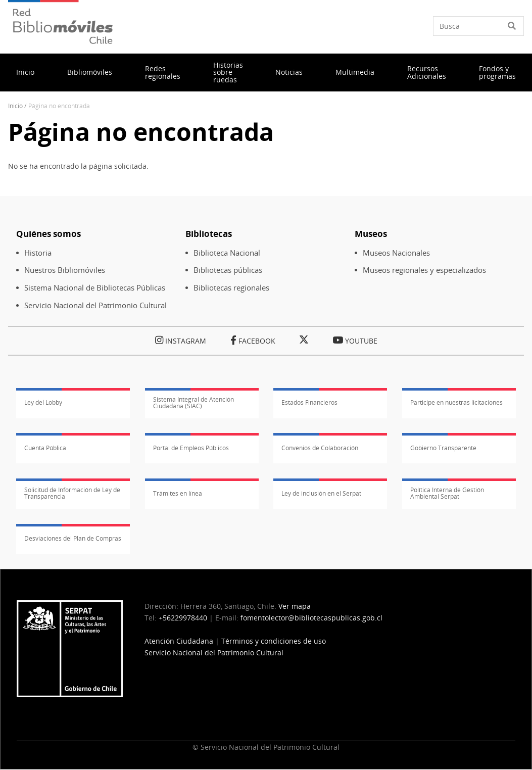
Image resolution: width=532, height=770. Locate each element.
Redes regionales (163, 72)
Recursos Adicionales (427, 72)
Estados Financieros (309, 402)
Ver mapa (295, 606)
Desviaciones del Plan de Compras (73, 538)
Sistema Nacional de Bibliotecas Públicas (95, 288)
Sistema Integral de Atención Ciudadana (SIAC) (194, 403)
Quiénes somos (49, 234)
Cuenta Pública (45, 448)
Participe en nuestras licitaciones (456, 402)
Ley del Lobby (43, 402)
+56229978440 (183, 618)
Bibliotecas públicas (228, 270)
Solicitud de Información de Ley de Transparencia (72, 493)
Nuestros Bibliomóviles (65, 270)
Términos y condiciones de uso (274, 641)
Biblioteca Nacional (227, 253)
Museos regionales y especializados (424, 270)
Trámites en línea (178, 493)
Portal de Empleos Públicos (191, 448)
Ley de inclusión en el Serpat (321, 493)
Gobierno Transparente (443, 448)
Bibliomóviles (90, 72)
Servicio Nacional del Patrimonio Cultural (95, 305)
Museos (371, 234)
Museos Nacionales (396, 253)
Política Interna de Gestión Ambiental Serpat (447, 493)
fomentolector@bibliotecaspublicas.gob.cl (311, 618)
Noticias (289, 72)
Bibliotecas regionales (231, 288)
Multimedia (355, 72)
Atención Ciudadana (179, 641)
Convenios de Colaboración (320, 448)
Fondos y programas (497, 72)
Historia (38, 253)
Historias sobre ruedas (228, 72)
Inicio (25, 72)
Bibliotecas (209, 234)
